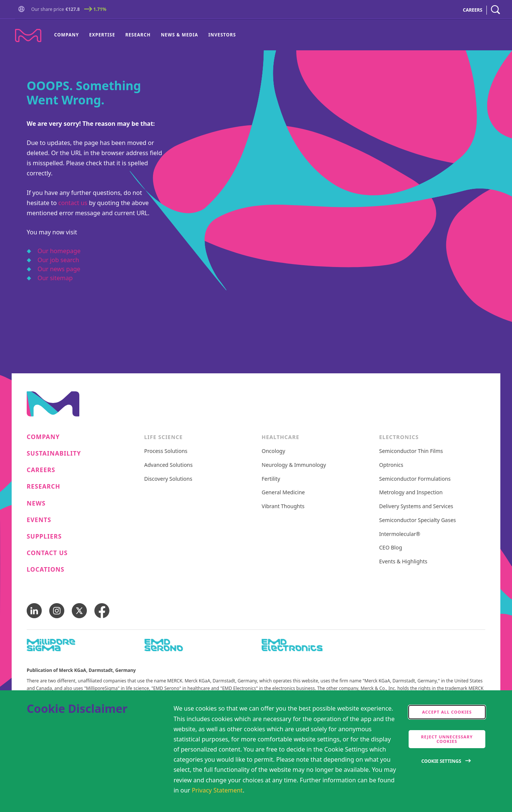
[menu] (145, 35)
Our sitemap (55, 278)
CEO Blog (391, 548)
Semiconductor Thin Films (411, 451)
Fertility (271, 479)
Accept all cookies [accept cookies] (447, 712)
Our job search (58, 260)
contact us (73, 203)
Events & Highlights (403, 562)
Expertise (102, 35)
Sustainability (54, 454)
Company (67, 35)
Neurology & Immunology (294, 465)
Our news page (59, 269)
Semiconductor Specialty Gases (418, 520)
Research (138, 35)
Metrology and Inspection (411, 493)
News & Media (180, 35)
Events (39, 520)
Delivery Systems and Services (416, 506)
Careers (41, 470)
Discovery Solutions (168, 479)
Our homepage (59, 251)
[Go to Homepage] (23, 10)
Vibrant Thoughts (283, 506)
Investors (222, 35)
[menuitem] (69, 35)
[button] (23, 9)
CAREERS (473, 10)
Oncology (273, 451)
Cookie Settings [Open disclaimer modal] (441, 761)
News (36, 503)
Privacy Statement (217, 790)
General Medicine (283, 493)
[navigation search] (495, 10)
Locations (45, 570)
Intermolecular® (400, 534)
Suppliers (44, 537)
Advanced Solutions (169, 465)
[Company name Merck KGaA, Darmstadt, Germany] (28, 35)
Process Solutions (166, 451)
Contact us (47, 553)
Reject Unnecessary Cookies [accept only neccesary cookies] (447, 739)
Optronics (391, 465)
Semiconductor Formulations (415, 479)
